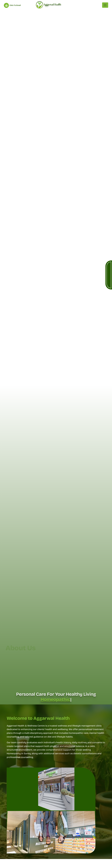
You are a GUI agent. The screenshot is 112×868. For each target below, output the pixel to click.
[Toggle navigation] (105, 5)
